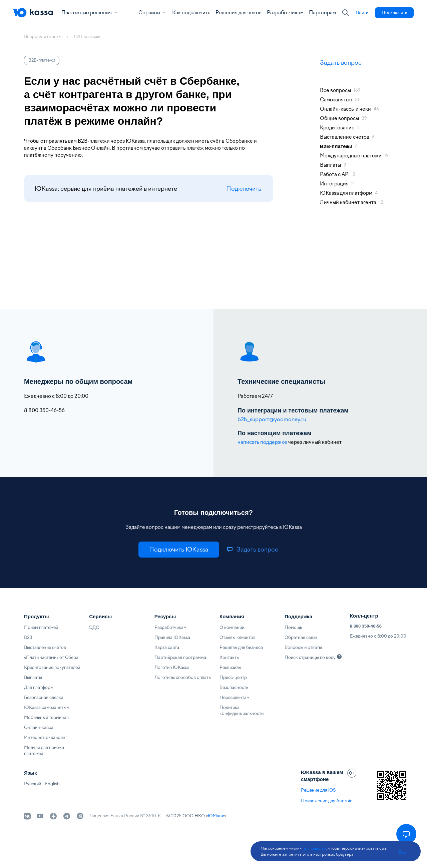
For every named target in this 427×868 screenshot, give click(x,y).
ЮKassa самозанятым (47, 707)
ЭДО (94, 627)
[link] (362, 13)
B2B (28, 637)
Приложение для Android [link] (327, 801)
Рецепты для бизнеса (241, 647)
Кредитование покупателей (52, 667)
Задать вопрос (341, 63)
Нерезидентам (235, 697)
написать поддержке (262, 442)
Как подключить (191, 13)
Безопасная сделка (44, 697)
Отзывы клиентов (238, 637)
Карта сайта (167, 647)
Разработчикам (285, 13)
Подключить (244, 189)
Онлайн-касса (39, 727)
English (52, 784)
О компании (232, 627)
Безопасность (234, 687)
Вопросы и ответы (303, 647)
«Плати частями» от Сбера (51, 657)
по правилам (314, 848)
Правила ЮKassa (172, 637)
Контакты (230, 657)
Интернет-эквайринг (46, 737)
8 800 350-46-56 (366, 626)
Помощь (293, 627)
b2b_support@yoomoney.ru (272, 419)
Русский (33, 784)
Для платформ (39, 687)
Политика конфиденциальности (242, 710)
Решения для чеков (239, 13)
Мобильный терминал (46, 717)
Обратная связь (301, 637)
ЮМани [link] (216, 816)
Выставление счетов (45, 647)
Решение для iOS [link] (318, 790)
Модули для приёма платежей (44, 750)
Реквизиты (230, 667)
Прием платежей (41, 627)
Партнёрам (322, 13)
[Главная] (33, 13)
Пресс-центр (233, 677)
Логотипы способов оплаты (183, 677)
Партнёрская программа (180, 657)
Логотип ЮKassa (172, 667)
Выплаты (33, 677)
